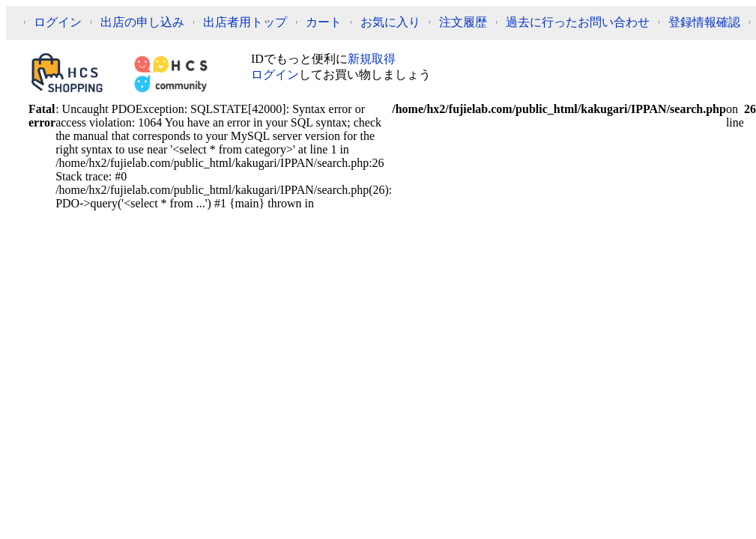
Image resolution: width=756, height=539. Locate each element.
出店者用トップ (245, 22)
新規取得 (372, 59)
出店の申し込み (142, 22)
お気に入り (390, 22)
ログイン (58, 22)
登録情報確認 (704, 22)
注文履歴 (463, 22)
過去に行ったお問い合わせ (578, 22)
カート (324, 22)
